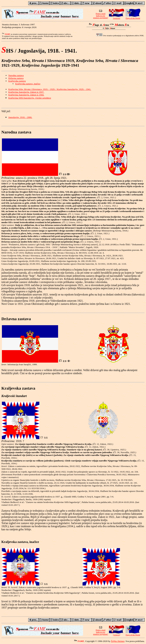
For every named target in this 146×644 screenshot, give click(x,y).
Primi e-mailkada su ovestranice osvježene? (101, 15)
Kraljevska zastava (17, 81)
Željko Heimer (118, 641)
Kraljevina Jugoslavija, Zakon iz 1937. (26, 92)
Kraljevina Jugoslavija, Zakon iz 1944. (26, 95)
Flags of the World (133, 17)
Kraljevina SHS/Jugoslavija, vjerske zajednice (30, 98)
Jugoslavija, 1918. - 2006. (20, 117)
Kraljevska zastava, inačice (28, 84)
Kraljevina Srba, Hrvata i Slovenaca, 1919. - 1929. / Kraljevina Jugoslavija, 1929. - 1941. (50, 89)
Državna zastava (16, 78)
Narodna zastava (16, 75)
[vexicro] (117, 17)
